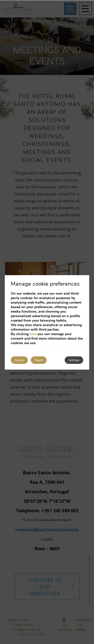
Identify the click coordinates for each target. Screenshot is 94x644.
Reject (39, 360)
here (33, 334)
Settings (74, 360)
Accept (19, 360)
